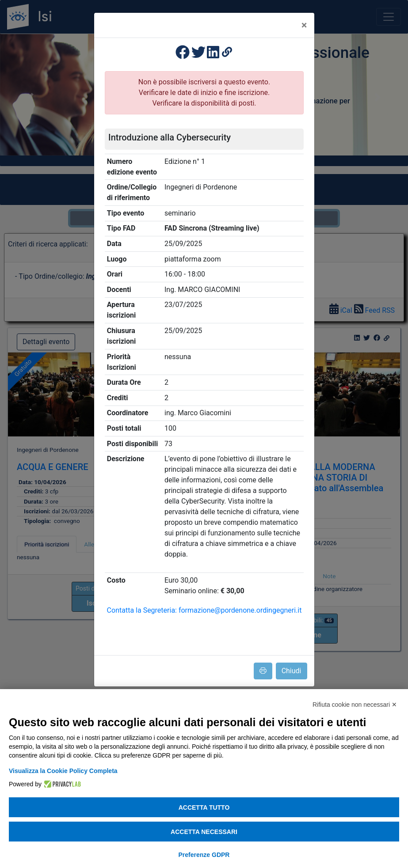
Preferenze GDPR (204, 855)
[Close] (304, 25)
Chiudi (292, 671)
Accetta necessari (204, 832)
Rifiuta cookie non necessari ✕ (355, 705)
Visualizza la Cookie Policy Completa (63, 771)
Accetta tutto (204, 807)
